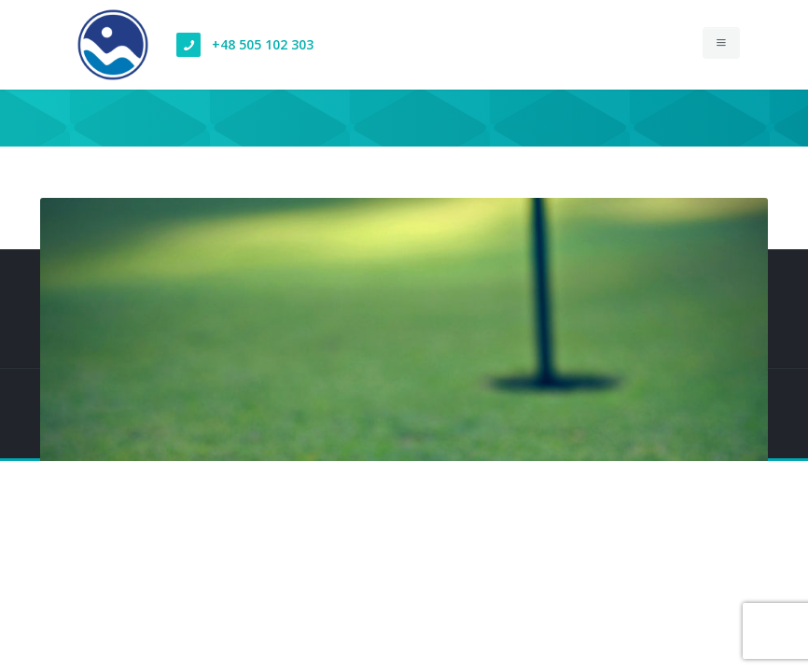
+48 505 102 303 (263, 44)
